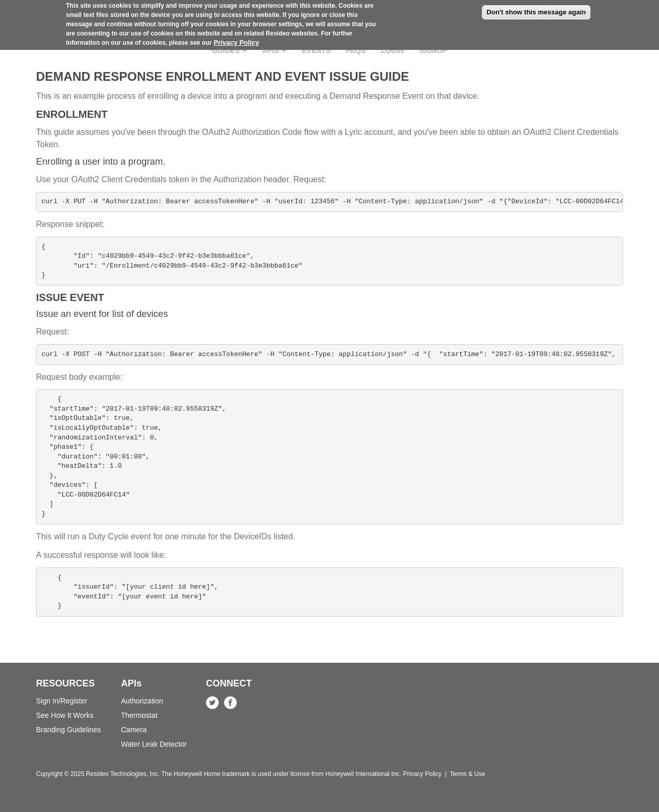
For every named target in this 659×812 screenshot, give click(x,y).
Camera (134, 730)
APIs (274, 50)
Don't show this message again (536, 8)
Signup (433, 50)
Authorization (142, 701)
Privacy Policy (236, 39)
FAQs (356, 50)
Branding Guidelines (68, 730)
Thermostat (139, 715)
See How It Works (65, 715)
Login (392, 50)
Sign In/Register (62, 701)
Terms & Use (468, 774)
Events (316, 50)
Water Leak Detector (154, 744)
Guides (230, 50)
